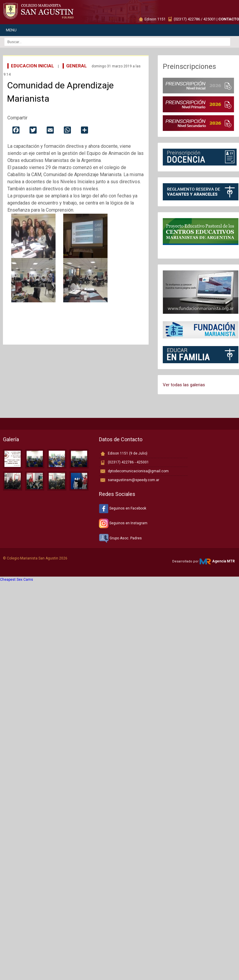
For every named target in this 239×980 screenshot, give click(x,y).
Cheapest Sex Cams (17, 580)
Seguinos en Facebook (123, 508)
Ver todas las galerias (184, 385)
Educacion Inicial (32, 66)
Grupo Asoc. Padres (120, 538)
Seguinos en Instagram (123, 523)
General (77, 66)
